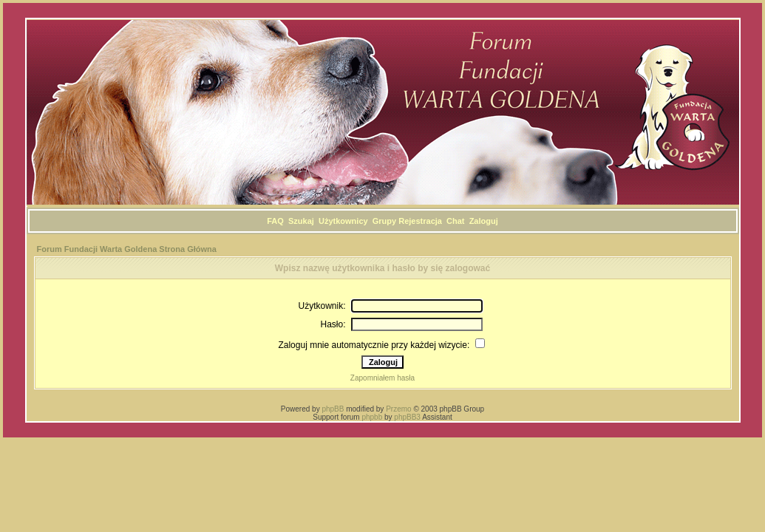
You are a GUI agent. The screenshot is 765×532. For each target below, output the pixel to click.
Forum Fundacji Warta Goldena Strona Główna (127, 249)
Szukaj (301, 221)
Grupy (384, 221)
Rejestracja (420, 221)
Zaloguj (484, 221)
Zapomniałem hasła (382, 378)
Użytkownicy (343, 221)
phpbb (372, 417)
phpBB (333, 409)
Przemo (398, 409)
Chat (455, 221)
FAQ (275, 221)
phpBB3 (407, 417)
